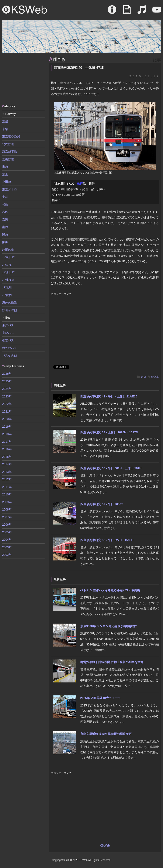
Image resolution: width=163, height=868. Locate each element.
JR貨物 (7, 295)
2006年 (7, 525)
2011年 (7, 487)
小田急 (7, 182)
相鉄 (5, 204)
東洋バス (8, 325)
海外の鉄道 (10, 302)
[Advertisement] (23, 78)
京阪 (5, 220)
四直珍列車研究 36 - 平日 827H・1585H (107, 540)
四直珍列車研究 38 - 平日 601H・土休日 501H (111, 468)
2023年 (7, 396)
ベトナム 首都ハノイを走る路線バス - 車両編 (110, 590)
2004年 (7, 540)
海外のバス (10, 348)
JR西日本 (8, 272)
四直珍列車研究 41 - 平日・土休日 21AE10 (109, 396)
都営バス (8, 340)
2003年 (7, 547)
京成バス (8, 333)
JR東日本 (8, 257)
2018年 (7, 434)
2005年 (7, 532)
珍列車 (155, 377)
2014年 (7, 464)
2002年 (7, 555)
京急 (5, 129)
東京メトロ (10, 189)
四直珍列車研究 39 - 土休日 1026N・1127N (109, 432)
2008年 (7, 509)
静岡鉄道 (8, 250)
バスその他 (10, 355)
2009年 (7, 502)
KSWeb (25, 10)
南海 (5, 227)
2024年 (7, 389)
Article (127, 12)
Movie (157, 12)
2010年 (7, 494)
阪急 (5, 235)
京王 (5, 174)
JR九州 (7, 287)
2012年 (7, 479)
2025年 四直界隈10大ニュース (100, 698)
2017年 (7, 442)
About (112, 12)
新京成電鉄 (10, 152)
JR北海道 (8, 280)
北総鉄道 (8, 144)
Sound (142, 12)
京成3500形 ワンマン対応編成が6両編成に (109, 626)
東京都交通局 (11, 136)
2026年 (7, 374)
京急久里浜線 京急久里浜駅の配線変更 (106, 734)
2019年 (7, 427)
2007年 (7, 517)
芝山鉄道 (8, 159)
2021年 (7, 411)
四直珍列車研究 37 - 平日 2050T (102, 504)
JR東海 (7, 265)
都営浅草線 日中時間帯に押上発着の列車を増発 (112, 662)
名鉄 (5, 212)
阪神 (5, 242)
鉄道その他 (10, 310)
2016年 (7, 449)
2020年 (7, 419)
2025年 (7, 381)
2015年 (7, 457)
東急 (5, 167)
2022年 (7, 404)
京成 (143, 377)
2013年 (7, 472)
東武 (5, 197)
